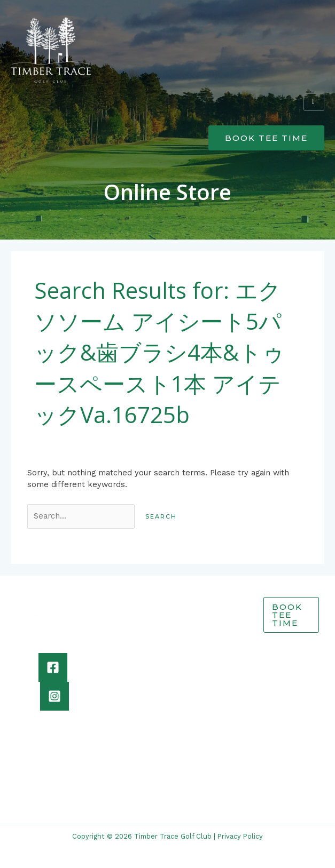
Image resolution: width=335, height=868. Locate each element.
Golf (221, 614)
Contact (229, 660)
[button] (167, 100)
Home (225, 602)
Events (227, 637)
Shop (224, 649)
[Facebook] (53, 667)
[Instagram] (54, 696)
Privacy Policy (240, 836)
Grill (222, 625)
